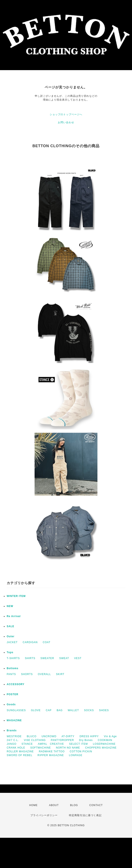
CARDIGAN (30, 642)
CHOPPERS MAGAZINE (101, 748)
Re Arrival (14, 616)
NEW (10, 606)
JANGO (12, 744)
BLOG (74, 805)
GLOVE (36, 710)
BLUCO (32, 736)
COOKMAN (105, 740)
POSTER (12, 694)
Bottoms (13, 668)
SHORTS (27, 674)
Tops (10, 652)
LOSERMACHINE (104, 744)
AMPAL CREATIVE (51, 744)
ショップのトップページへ (66, 114)
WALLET (73, 710)
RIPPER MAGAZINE (51, 755)
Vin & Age (110, 736)
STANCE (27, 744)
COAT (47, 642)
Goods (11, 704)
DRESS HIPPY (89, 736)
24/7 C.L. (13, 740)
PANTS (11, 674)
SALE (10, 626)
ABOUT (54, 805)
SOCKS (89, 710)
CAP (49, 710)
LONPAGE (76, 755)
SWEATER (47, 658)
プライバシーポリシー (44, 815)
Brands (12, 730)
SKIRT (60, 674)
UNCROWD (49, 736)
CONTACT (96, 805)
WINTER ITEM (16, 596)
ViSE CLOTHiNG (35, 740)
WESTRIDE (14, 736)
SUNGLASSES (16, 710)
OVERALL (44, 674)
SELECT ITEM (78, 744)
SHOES (104, 710)
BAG (60, 710)
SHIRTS (30, 658)
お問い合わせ (66, 122)
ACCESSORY (16, 684)
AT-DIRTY (68, 736)
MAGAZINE (14, 720)
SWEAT (64, 658)
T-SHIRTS (13, 658)
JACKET (12, 642)
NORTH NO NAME (68, 748)
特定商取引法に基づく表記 (85, 815)
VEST (78, 658)
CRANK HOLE (16, 748)
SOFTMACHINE (40, 748)
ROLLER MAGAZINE (20, 751)
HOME (34, 805)
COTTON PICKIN (81, 751)
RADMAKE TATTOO (52, 751)
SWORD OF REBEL (20, 755)
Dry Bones (86, 740)
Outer (11, 636)
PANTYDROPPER (62, 740)
